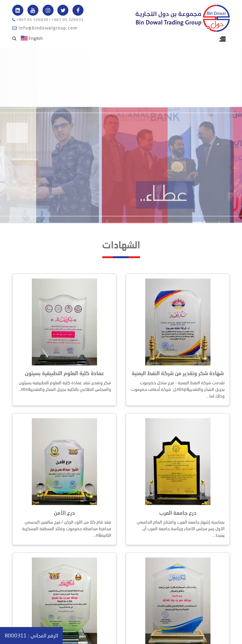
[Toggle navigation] (222, 39)
